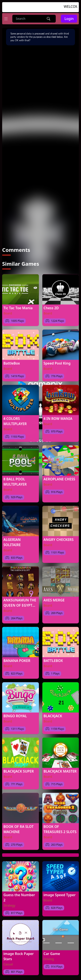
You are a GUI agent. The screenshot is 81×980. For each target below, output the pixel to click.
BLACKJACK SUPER (19, 769)
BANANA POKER (17, 658)
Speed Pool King (57, 361)
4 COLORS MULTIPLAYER (15, 419)
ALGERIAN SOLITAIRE (12, 540)
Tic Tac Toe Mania (18, 305)
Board (8, 311)
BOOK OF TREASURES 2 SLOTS (60, 827)
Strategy (9, 903)
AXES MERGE (54, 598)
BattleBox (12, 361)
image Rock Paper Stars (19, 954)
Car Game (52, 951)
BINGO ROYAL (15, 713)
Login (69, 19)
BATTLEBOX (53, 658)
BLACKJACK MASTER (60, 769)
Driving (49, 956)
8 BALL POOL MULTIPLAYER (15, 479)
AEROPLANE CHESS (60, 477)
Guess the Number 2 (19, 895)
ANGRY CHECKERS (59, 537)
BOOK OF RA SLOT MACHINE (18, 827)
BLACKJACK (53, 713)
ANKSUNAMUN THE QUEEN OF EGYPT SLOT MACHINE (20, 600)
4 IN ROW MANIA (58, 416)
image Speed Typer (60, 892)
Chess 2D (51, 305)
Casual (8, 962)
